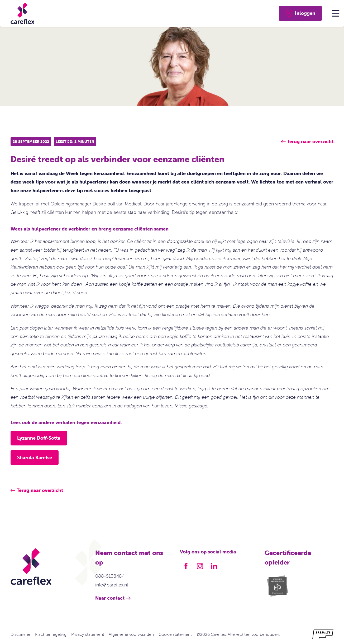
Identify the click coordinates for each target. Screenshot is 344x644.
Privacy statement (88, 634)
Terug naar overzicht (40, 490)
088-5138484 (110, 576)
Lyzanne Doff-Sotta (39, 438)
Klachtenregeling (51, 634)
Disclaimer (20, 634)
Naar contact (110, 598)
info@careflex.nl (112, 585)
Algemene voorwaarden (131, 634)
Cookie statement (175, 634)
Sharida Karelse (35, 457)
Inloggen (300, 13)
